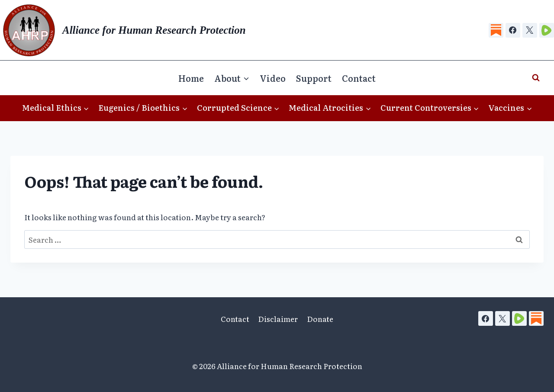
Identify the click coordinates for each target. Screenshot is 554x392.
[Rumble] (547, 30)
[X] (530, 30)
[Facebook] (513, 30)
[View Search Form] (536, 78)
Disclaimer (278, 319)
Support (314, 78)
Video (273, 78)
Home (191, 78)
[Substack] (496, 30)
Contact (359, 78)
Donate (320, 319)
